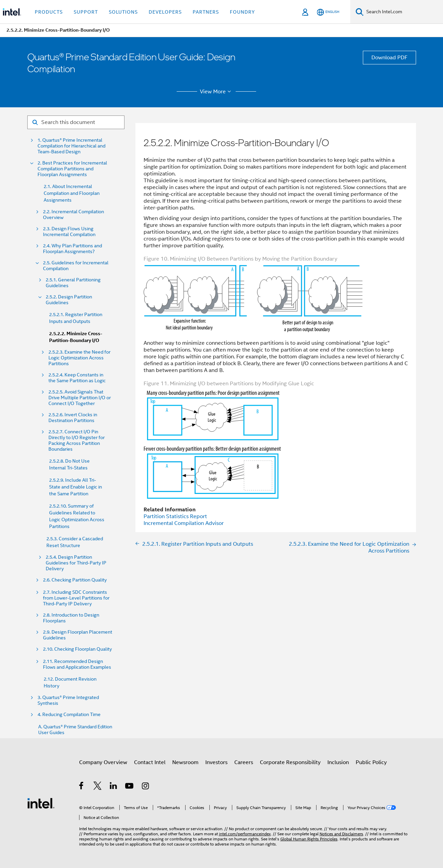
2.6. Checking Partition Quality (75, 580)
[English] (328, 12)
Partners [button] (206, 12)
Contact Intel (150, 762)
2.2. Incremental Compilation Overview (73, 215)
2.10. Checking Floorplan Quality (77, 649)
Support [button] (86, 12)
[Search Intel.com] (403, 12)
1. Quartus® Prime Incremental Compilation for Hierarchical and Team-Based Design (71, 146)
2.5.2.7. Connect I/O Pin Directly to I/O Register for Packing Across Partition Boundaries (77, 440)
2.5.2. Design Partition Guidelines (69, 300)
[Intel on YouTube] (130, 787)
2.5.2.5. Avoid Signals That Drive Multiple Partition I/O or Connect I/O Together (80, 398)
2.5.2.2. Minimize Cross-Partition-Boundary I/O (76, 337)
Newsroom (185, 762)
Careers (244, 762)
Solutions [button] (123, 12)
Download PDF (389, 58)
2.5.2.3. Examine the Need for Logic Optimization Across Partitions (79, 358)
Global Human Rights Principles (309, 839)
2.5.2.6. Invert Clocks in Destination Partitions (73, 418)
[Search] (360, 12)
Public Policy (371, 762)
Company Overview (103, 762)
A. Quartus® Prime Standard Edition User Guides (75, 730)
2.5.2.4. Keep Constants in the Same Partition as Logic (77, 378)
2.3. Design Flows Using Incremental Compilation (69, 232)
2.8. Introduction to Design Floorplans (71, 618)
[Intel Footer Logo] (41, 803)
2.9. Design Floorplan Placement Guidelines (78, 635)
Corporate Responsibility (290, 762)
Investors (216, 762)
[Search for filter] (76, 122)
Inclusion (338, 762)
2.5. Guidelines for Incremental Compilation (76, 266)
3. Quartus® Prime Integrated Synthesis (68, 700)
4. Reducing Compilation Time (69, 715)
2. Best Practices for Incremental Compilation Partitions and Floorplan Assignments (72, 169)
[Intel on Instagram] (146, 787)
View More (216, 92)
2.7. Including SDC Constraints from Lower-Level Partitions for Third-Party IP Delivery (77, 598)
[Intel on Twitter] (98, 787)
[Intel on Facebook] (82, 787)
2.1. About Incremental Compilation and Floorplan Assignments (72, 193)
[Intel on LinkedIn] (114, 787)
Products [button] (49, 12)
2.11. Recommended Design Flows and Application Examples (77, 664)
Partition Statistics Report (175, 516)
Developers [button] (165, 12)
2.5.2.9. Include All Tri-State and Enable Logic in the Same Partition (76, 487)
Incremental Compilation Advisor (184, 523)
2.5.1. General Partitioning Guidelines (73, 283)
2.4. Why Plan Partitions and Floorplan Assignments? (72, 249)
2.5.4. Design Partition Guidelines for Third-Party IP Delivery (76, 563)
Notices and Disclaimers (341, 834)
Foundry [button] (242, 12)
